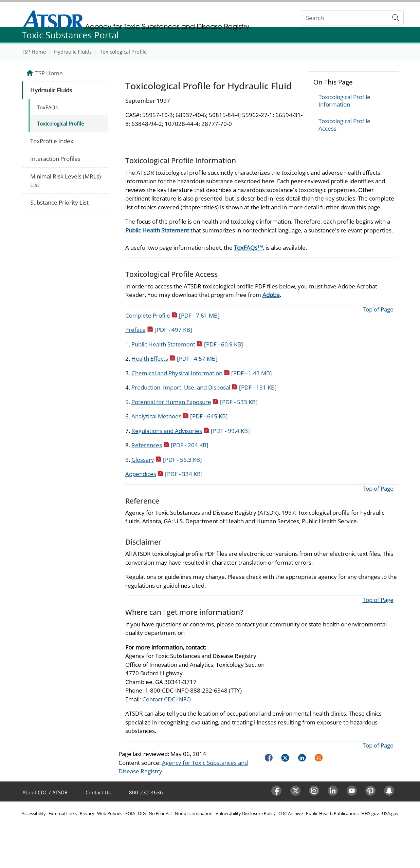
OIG (142, 813)
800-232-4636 (146, 792)
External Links (63, 813)
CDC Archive (291, 813)
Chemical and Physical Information (202, 373)
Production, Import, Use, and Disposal (204, 387)
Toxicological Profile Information (344, 101)
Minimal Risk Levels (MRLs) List (66, 181)
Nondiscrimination (194, 813)
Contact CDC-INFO (167, 699)
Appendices (164, 474)
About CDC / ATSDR (45, 792)
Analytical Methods (180, 416)
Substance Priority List (59, 202)
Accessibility (34, 813)
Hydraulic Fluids (73, 52)
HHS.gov (370, 813)
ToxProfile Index (52, 141)
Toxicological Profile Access (344, 125)
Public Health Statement (157, 230)
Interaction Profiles (55, 159)
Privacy (87, 813)
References (170, 445)
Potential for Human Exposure (195, 402)
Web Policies (110, 813)
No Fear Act (160, 813)
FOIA (130, 813)
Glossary (167, 460)
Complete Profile (172, 315)
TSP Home (34, 52)
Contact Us (98, 792)
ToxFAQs (248, 248)
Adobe (271, 295)
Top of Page (378, 309)
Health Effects (175, 358)
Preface (159, 330)
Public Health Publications (332, 813)
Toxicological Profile (123, 52)
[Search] (344, 18)
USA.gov (390, 813)
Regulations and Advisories (191, 431)
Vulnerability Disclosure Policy (246, 813)
